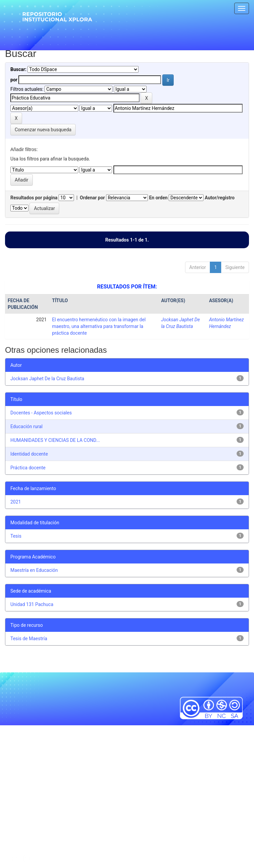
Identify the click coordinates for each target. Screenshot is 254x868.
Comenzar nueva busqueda (43, 130)
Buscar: (18, 69)
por (14, 80)
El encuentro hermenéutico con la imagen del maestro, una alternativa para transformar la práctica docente (99, 326)
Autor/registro (220, 198)
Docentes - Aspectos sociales (41, 413)
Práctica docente (28, 468)
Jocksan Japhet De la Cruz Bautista (47, 379)
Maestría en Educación (34, 570)
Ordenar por (93, 198)
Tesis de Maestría (29, 639)
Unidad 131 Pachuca (32, 604)
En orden (158, 198)
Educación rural (26, 426)
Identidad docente (29, 454)
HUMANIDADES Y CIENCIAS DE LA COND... (55, 440)
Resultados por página (34, 198)
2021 (16, 502)
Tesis (16, 536)
